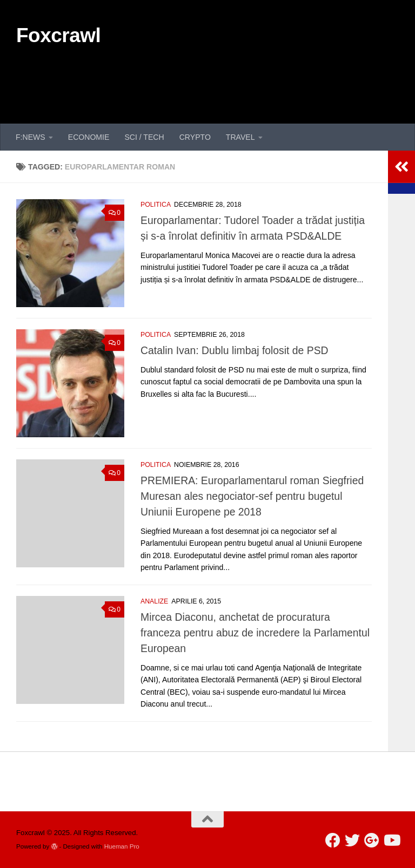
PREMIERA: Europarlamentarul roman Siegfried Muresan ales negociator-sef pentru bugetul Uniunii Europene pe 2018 (252, 496)
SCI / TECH (144, 137)
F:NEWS (31, 137)
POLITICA (156, 205)
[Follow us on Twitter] (352, 840)
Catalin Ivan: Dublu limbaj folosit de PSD (235, 350)
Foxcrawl (58, 35)
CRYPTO (195, 137)
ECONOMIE (89, 137)
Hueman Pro (122, 846)
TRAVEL (240, 137)
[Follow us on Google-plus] (372, 840)
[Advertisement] (202, 80)
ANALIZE (154, 601)
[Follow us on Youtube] (391, 840)
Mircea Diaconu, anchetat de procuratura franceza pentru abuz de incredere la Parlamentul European (255, 633)
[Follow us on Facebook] (333, 840)
